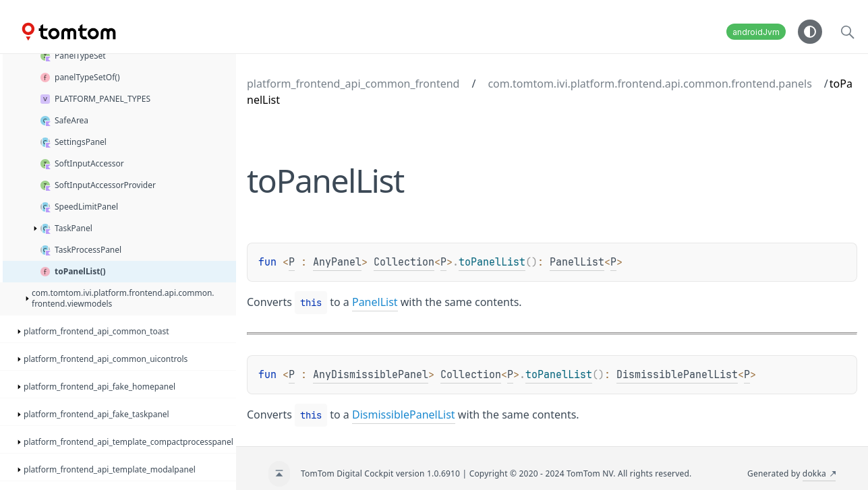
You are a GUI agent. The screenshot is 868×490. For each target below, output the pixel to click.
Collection (404, 262)
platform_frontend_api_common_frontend (353, 84)
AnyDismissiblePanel (371, 375)
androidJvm (756, 32)
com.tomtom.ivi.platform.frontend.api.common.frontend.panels (649, 84)
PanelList (577, 262)
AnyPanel (337, 262)
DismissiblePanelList (677, 375)
